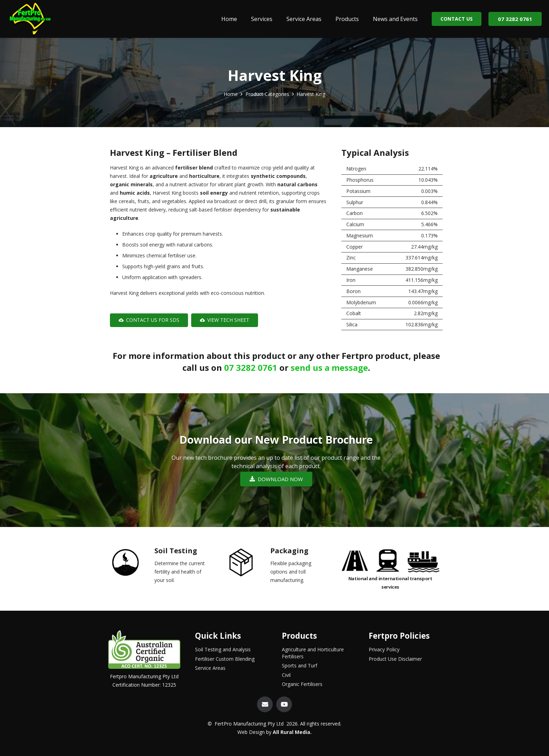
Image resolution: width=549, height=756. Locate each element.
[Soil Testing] (131, 564)
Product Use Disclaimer (395, 659)
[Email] (265, 704)
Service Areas (210, 668)
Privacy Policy (384, 649)
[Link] (30, 19)
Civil (286, 675)
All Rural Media (291, 732)
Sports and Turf (300, 665)
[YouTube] (284, 704)
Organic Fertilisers (302, 684)
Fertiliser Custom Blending (225, 659)
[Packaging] (247, 564)
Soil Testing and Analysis (223, 649)
